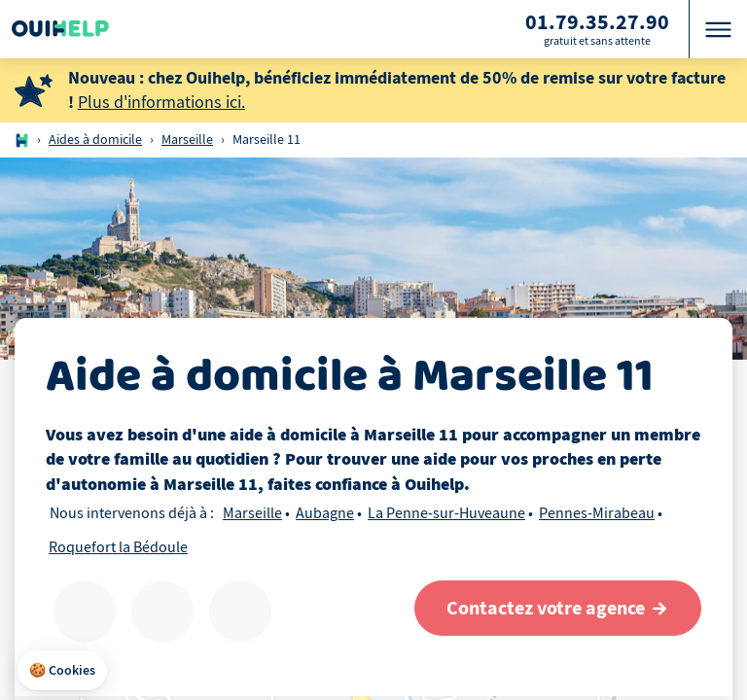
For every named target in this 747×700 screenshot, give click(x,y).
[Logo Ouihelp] (60, 29)
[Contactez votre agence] (558, 608)
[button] (62, 671)
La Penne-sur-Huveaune (446, 513)
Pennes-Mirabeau (597, 513)
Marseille (187, 140)
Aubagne (325, 513)
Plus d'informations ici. (161, 103)
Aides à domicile (95, 140)
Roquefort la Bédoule (118, 547)
